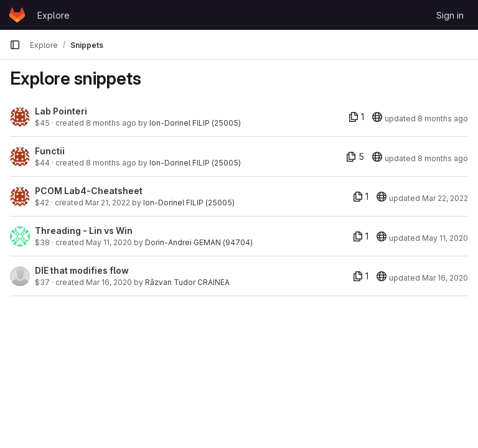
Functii (50, 151)
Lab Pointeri (61, 111)
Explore (54, 15)
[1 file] (356, 117)
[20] (377, 117)
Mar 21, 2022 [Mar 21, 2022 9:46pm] (108, 203)
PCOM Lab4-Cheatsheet (89, 191)
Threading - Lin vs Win (84, 231)
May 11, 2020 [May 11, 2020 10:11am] (109, 242)
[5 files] (355, 157)
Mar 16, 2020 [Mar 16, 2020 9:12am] (109, 282)
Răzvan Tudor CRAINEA (187, 282)
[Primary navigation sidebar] (15, 45)
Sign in (450, 15)
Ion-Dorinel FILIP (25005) (195, 123)
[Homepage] (17, 15)
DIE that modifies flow (82, 270)
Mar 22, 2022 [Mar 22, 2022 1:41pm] (445, 198)
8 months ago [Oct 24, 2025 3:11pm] (443, 158)
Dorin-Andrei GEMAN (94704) (199, 242)
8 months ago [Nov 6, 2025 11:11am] (111, 123)
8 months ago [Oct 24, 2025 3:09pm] (111, 163)
